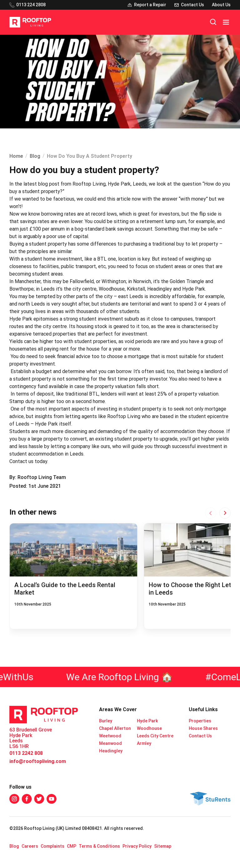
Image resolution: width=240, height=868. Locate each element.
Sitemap (163, 846)
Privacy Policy (137, 846)
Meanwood (110, 743)
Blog (35, 156)
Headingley (111, 751)
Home (16, 156)
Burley (106, 721)
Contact (18, 461)
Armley (144, 743)
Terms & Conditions (99, 846)
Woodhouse (149, 728)
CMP (72, 846)
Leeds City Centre (155, 736)
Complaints (52, 846)
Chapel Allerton (115, 728)
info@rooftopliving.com (38, 761)
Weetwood (110, 736)
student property (32, 379)
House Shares (203, 728)
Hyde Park (147, 721)
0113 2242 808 (26, 753)
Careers (30, 846)
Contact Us (200, 736)
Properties (200, 721)
